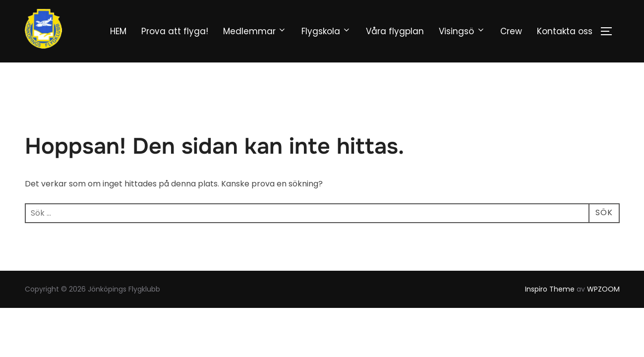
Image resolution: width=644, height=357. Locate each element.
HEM (118, 31)
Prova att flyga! (175, 31)
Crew (511, 31)
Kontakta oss (565, 31)
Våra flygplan (395, 31)
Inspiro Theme (550, 289)
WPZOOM (603, 289)
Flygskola (326, 31)
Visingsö (462, 31)
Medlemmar (255, 31)
